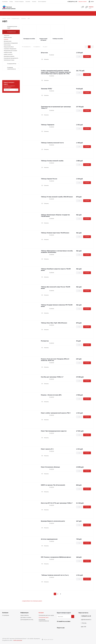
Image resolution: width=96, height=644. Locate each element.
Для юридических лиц (27, 620)
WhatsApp (62, 625)
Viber (58, 625)
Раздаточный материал (43, 39)
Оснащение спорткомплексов (44, 620)
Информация (24, 613)
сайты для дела (18, 640)
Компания (5, 613)
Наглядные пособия (29, 39)
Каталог (41, 613)
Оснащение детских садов (46, 615)
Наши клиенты (25, 615)
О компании (6, 615)
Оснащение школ (44, 617)
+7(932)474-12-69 (86, 616)
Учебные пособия (58, 39)
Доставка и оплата (26, 617)
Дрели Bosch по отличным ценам (33, 601)
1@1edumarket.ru (86, 620)
